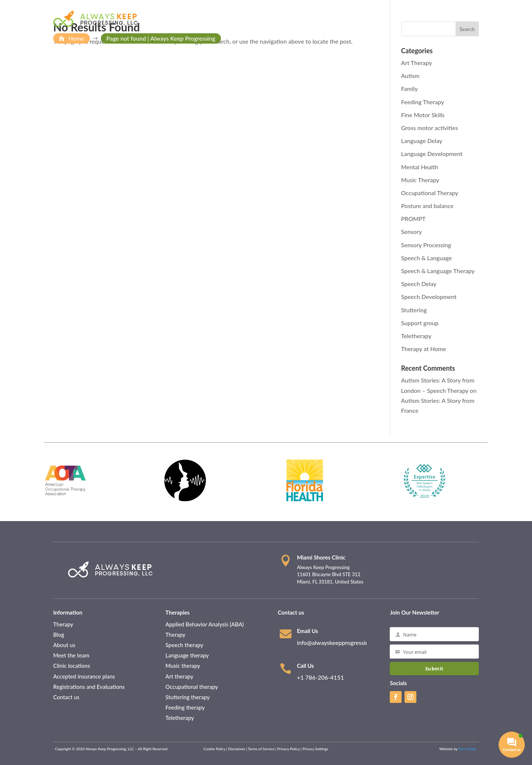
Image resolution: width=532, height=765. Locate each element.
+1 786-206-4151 (320, 677)
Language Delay (422, 141)
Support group (420, 323)
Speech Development (429, 297)
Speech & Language (427, 258)
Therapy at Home (424, 349)
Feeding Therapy (423, 102)
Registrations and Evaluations (89, 687)
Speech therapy (185, 645)
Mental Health (420, 167)
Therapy (63, 624)
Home (253, 19)
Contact (443, 19)
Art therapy (180, 676)
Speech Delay (419, 284)
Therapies (369, 19)
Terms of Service (261, 749)
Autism (410, 76)
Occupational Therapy (430, 193)
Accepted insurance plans (85, 676)
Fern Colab (468, 749)
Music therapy (183, 666)
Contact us (66, 697)
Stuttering (414, 310)
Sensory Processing (426, 245)
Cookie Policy (214, 749)
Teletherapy (416, 336)
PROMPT (414, 219)
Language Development (432, 154)
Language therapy (187, 655)
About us (64, 645)
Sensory (412, 232)
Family (410, 89)
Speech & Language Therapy (438, 271)
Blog (59, 635)
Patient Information (320, 19)
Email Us (308, 631)
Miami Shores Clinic (321, 557)
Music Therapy (420, 180)
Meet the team (72, 655)
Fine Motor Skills (423, 115)
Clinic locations (72, 666)
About (275, 19)
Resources (407, 19)
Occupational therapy (192, 687)
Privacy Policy (289, 749)
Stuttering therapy (188, 697)
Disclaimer (237, 749)
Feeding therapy (186, 707)
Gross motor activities (430, 128)
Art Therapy (417, 63)
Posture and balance (427, 206)
